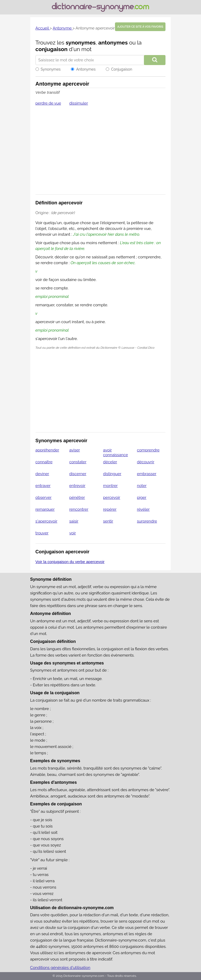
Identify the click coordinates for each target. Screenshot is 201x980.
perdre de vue (48, 103)
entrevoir (77, 486)
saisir (74, 521)
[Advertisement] (101, 154)
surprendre (147, 521)
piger (142, 498)
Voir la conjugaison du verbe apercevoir (70, 562)
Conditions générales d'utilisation (60, 968)
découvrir (145, 462)
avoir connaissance (115, 452)
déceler (110, 462)
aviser (75, 450)
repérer (110, 509)
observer (44, 498)
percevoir (112, 498)
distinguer (112, 474)
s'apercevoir (46, 521)
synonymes (81, 43)
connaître (44, 462)
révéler (143, 509)
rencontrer (79, 509)
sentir (108, 521)
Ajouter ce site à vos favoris (140, 27)
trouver (42, 533)
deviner (42, 474)
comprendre (148, 450)
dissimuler (79, 103)
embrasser (147, 474)
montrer (110, 486)
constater (78, 462)
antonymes (113, 43)
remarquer (45, 509)
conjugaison (52, 49)
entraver (43, 486)
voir (72, 533)
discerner (78, 474)
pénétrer (77, 498)
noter (142, 486)
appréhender (47, 450)
